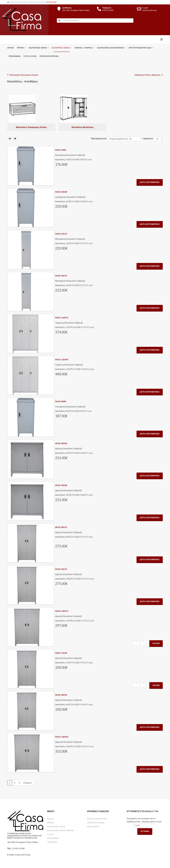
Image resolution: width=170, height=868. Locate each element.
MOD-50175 (61, 234)
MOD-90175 (61, 569)
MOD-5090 (61, 150)
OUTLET (51, 834)
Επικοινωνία (15, 56)
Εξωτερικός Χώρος (61, 48)
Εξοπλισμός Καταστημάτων (110, 48)
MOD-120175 (62, 318)
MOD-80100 (61, 443)
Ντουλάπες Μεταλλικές (83, 127)
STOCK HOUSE (30, 56)
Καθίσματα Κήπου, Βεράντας (148, 75)
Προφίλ (20, 48)
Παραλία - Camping (84, 48)
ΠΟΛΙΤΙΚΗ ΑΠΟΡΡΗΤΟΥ (97, 819)
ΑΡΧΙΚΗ (50, 819)
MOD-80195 (61, 695)
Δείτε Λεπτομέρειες (150, 182)
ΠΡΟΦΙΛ (51, 823)
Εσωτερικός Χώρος (38, 48)
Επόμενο (28, 783)
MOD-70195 (61, 653)
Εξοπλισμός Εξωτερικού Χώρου (24, 75)
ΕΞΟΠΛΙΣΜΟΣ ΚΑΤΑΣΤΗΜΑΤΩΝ (60, 830)
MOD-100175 (62, 611)
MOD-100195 (62, 737)
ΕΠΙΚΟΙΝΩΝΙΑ (53, 838)
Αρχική (11, 48)
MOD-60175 (61, 276)
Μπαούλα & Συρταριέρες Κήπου (31, 127)
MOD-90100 (61, 485)
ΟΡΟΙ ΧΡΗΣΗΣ (93, 827)
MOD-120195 (62, 359)
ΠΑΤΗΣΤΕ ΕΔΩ (51, 2)
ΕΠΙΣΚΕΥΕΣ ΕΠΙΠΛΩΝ (49, 56)
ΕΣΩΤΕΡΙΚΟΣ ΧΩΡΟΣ (56, 827)
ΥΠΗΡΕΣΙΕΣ (52, 842)
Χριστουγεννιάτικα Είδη (140, 48)
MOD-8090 (61, 401)
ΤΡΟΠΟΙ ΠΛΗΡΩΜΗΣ (96, 823)
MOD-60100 (61, 192)
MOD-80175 (61, 527)
